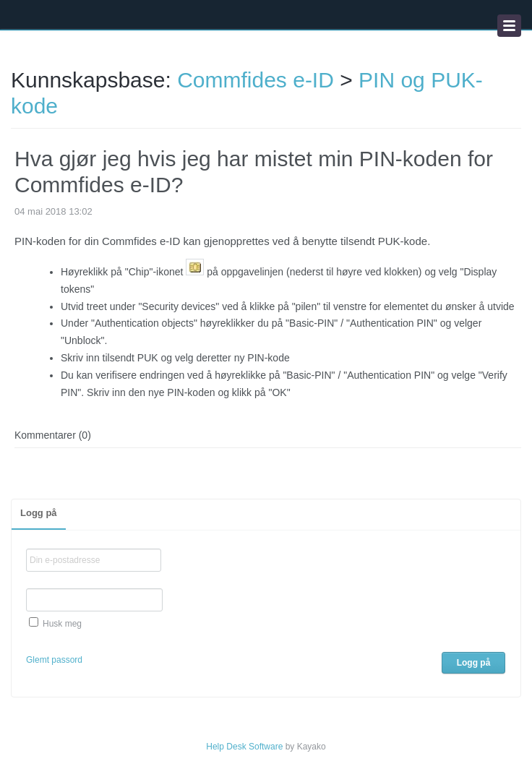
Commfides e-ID (256, 80)
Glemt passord (54, 660)
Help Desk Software (244, 747)
